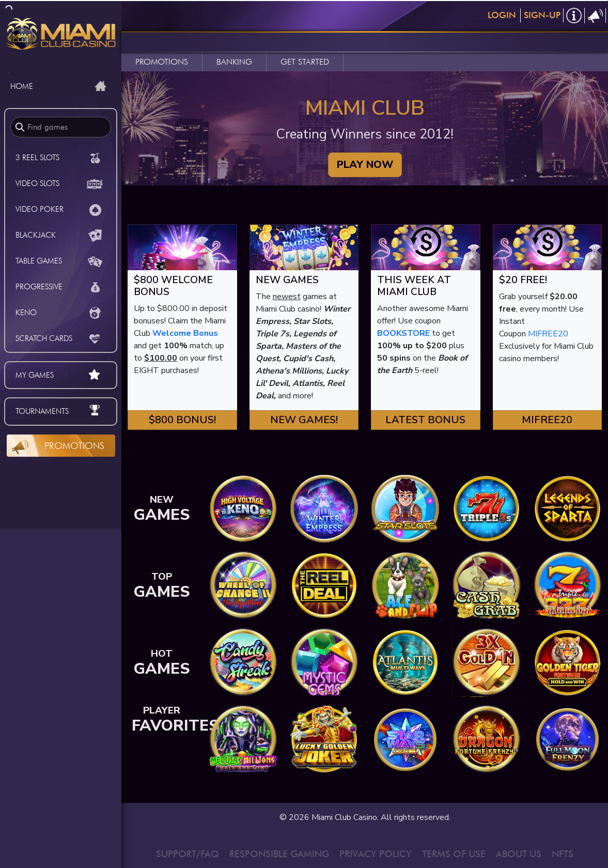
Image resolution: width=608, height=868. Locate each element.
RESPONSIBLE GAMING (279, 854)
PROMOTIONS (162, 62)
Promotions (74, 446)
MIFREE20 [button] (547, 420)
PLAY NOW (365, 165)
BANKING (234, 62)
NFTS (563, 854)
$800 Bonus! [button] (182, 420)
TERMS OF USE (454, 854)
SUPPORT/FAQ (188, 854)
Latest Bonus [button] (425, 420)
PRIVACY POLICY (376, 854)
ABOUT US (519, 854)
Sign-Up (542, 15)
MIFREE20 (548, 334)
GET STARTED (305, 62)
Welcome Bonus (185, 333)
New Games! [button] (304, 420)
